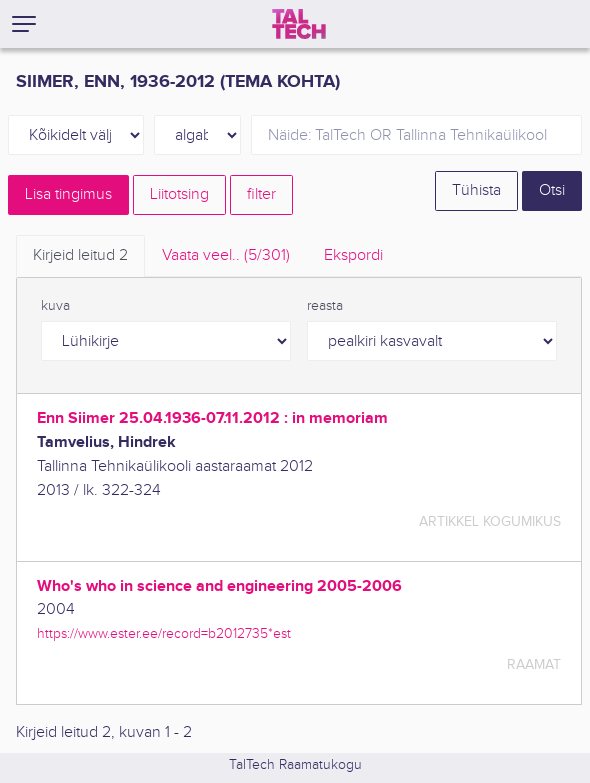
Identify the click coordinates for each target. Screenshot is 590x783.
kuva (55, 306)
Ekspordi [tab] (353, 255)
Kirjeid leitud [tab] (80, 255)
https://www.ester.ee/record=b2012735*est (164, 633)
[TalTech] (299, 24)
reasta (325, 306)
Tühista (476, 190)
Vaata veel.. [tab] (226, 255)
